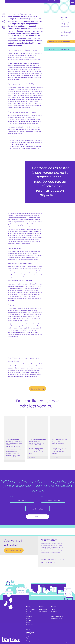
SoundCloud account (32, 376)
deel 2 (21, 328)
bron (40, 59)
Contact (29, 620)
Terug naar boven (32, 639)
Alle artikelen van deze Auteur (58, 49)
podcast (17, 376)
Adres (42, 497)
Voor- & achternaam (14, 497)
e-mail (27, 505)
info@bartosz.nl (43, 610)
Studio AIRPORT (71, 642)
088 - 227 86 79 (43, 612)
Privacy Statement (29, 624)
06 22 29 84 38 (47, 562)
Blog (28, 614)
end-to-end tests (32, 67)
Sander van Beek (37, 364)
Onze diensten (30, 612)
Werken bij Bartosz (29, 617)
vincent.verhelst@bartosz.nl (51, 559)
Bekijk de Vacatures (12, 550)
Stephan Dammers (16, 366)
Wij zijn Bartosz (31, 610)
